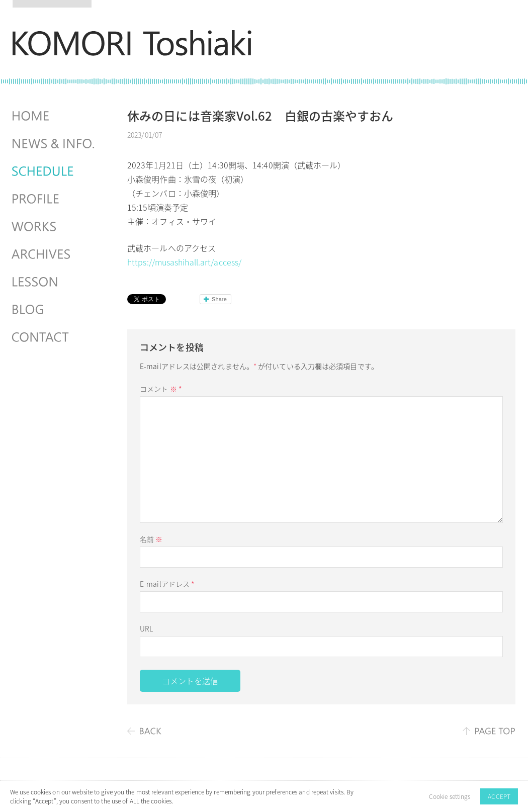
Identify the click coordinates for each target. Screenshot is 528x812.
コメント (161, 389)
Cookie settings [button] (450, 796)
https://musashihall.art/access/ (184, 262)
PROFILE (54, 199)
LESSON (54, 282)
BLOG (54, 310)
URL (146, 628)
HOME (54, 116)
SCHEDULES (54, 171)
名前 (151, 539)
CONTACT (54, 337)
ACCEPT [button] (499, 796)
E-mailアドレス (167, 584)
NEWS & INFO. (54, 144)
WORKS (54, 227)
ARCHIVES (54, 254)
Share (219, 299)
